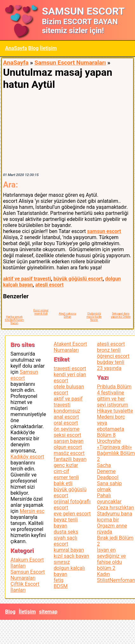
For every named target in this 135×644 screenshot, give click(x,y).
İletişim (48, 48)
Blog (34, 48)
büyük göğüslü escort (78, 279)
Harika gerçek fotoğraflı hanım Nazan (14, 320)
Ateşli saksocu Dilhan (67, 315)
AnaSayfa (16, 48)
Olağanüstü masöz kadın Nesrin (94, 317)
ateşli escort (49, 285)
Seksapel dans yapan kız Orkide (121, 315)
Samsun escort (24, 375)
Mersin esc (32, 511)
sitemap (48, 612)
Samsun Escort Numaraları (70, 63)
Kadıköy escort (27, 457)
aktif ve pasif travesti (27, 279)
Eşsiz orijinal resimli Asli (41, 312)
